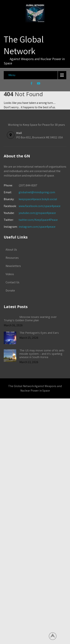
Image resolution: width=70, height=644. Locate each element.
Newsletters (13, 266)
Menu (12, 75)
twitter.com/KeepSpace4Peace (38, 220)
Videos (10, 274)
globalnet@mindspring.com (29, 192)
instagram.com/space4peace (37, 227)
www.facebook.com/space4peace (40, 206)
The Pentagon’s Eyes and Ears (39, 333)
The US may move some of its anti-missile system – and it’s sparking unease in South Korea (42, 354)
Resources (12, 258)
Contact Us (13, 282)
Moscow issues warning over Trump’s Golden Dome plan (30, 318)
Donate (10, 290)
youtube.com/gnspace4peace (37, 213)
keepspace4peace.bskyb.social (38, 199)
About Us (11, 250)
